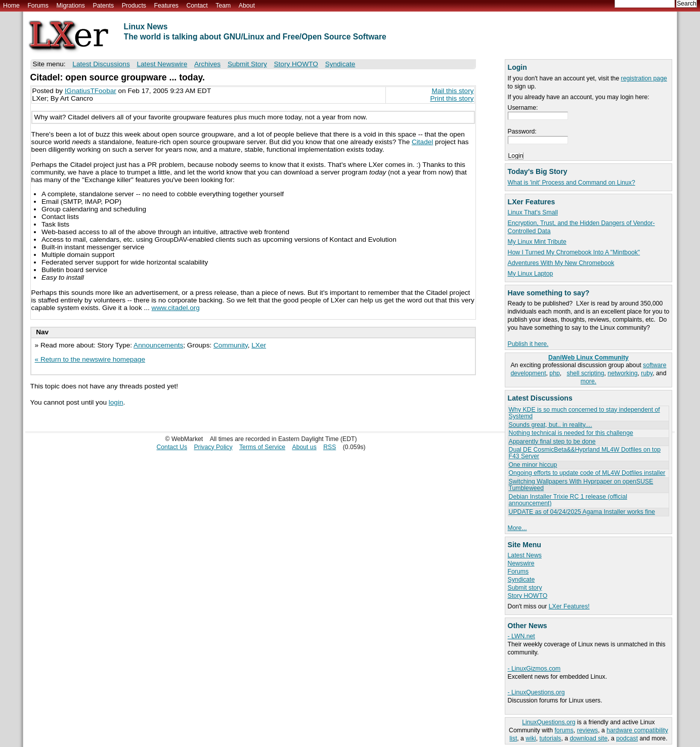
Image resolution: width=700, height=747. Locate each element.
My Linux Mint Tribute (537, 242)
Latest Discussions (101, 64)
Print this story (452, 98)
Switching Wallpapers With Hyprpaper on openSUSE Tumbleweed (581, 485)
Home (11, 6)
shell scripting (585, 373)
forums (564, 730)
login (116, 402)
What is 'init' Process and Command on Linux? (572, 183)
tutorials (551, 738)
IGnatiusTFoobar (91, 91)
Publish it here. (528, 344)
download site (588, 738)
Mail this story (452, 91)
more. (588, 381)
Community (231, 345)
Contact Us (172, 447)
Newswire (521, 563)
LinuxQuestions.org (549, 722)
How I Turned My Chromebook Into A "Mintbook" (574, 252)
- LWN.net (521, 636)
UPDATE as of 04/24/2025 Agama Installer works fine (582, 512)
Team (223, 6)
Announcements (158, 345)
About (247, 6)
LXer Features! (569, 606)
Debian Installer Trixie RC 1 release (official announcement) (568, 500)
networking (622, 373)
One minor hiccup (533, 465)
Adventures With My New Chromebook (561, 263)
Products (134, 6)
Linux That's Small (533, 212)
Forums (38, 6)
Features (166, 6)
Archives (207, 64)
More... (517, 528)
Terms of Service (262, 447)
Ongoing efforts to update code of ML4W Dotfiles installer (587, 473)
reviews (587, 730)
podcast (627, 738)
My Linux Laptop (531, 274)
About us (304, 447)
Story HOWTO (528, 596)
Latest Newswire (162, 64)
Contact (197, 6)
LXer (259, 345)
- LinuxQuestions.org (536, 692)
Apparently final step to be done (552, 442)
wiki (531, 738)
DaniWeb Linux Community (588, 358)
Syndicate (521, 580)
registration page (644, 78)
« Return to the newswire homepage (90, 359)
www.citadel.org (176, 308)
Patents (104, 6)
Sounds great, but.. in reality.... (551, 425)
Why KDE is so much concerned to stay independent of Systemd (584, 413)
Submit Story (247, 64)
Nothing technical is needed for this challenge (571, 433)
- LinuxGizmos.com (534, 669)
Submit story (525, 588)
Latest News (525, 555)
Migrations (70, 6)
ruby (647, 373)
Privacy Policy (213, 447)
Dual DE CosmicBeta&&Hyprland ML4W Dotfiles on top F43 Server (585, 453)
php (554, 373)
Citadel (422, 142)
